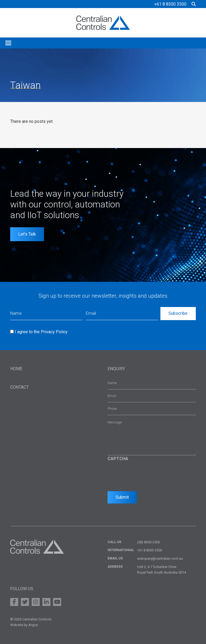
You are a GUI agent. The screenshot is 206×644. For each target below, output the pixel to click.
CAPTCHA (118, 459)
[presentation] (148, 475)
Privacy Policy (54, 332)
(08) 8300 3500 (148, 542)
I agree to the (41, 332)
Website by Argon (24, 625)
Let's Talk (27, 234)
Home (16, 369)
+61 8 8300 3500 (170, 4)
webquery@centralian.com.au (160, 558)
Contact (19, 387)
